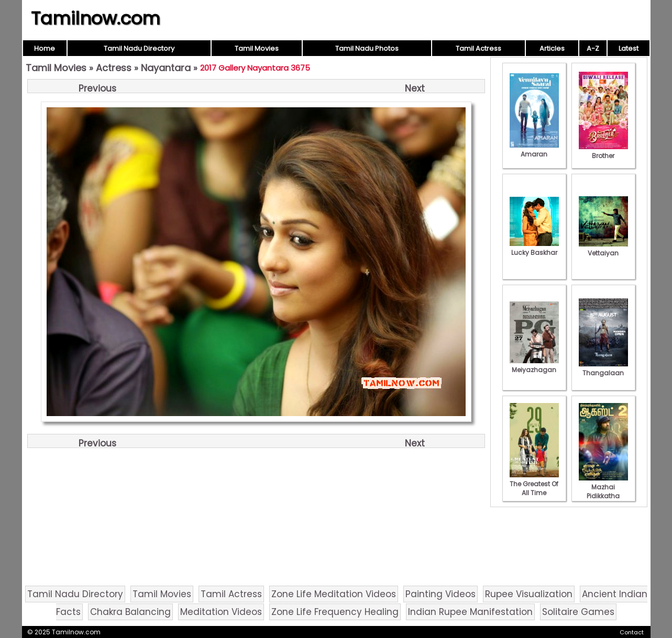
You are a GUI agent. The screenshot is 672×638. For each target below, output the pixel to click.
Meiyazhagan (534, 365)
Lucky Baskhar (534, 248)
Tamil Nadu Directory (139, 48)
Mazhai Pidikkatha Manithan (603, 491)
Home (45, 48)
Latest (629, 48)
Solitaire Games (578, 612)
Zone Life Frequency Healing (335, 612)
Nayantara (166, 68)
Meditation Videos (221, 612)
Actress (114, 68)
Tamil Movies (257, 48)
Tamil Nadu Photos (367, 48)
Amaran (534, 150)
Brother (603, 151)
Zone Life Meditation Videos (334, 594)
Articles (552, 48)
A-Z (593, 48)
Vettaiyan (603, 249)
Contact (632, 632)
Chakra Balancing (130, 612)
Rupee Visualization (529, 594)
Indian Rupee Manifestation (470, 612)
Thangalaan (603, 368)
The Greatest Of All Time (534, 484)
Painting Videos (440, 594)
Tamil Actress (478, 48)
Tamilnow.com (96, 18)
